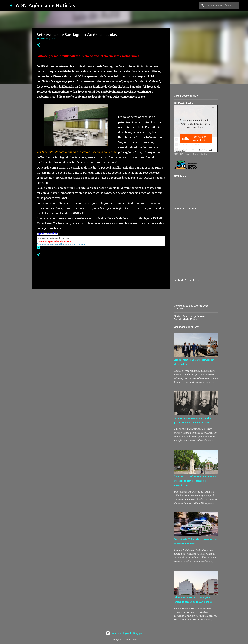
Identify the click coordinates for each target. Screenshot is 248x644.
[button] (39, 45)
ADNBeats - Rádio (197, 154)
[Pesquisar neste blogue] (222, 6)
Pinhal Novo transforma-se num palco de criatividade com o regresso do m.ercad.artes (195, 481)
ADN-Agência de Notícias (45, 5)
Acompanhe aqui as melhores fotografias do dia (61, 244)
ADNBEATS (180, 154)
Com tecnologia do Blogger (124, 633)
